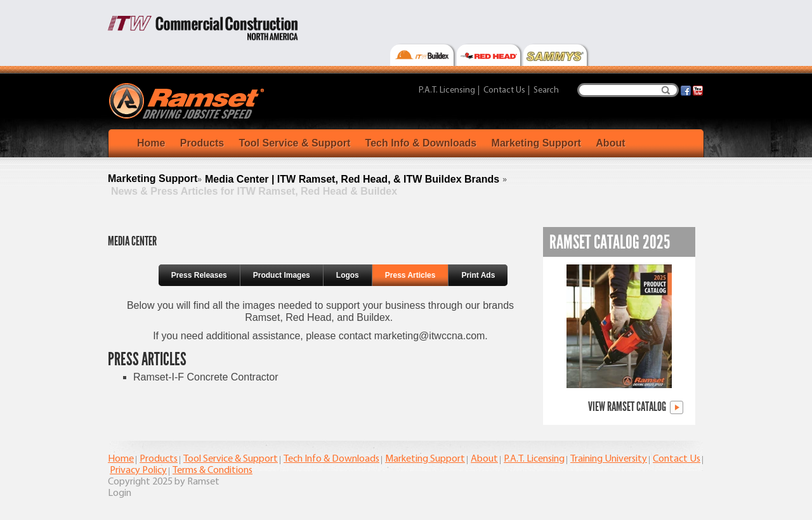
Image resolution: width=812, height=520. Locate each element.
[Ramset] (188, 100)
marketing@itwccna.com (430, 336)
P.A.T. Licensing (447, 90)
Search (666, 90)
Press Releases (199, 275)
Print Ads (478, 275)
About (610, 143)
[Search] (628, 90)
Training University (609, 459)
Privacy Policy (138, 471)
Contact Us (504, 90)
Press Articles (410, 275)
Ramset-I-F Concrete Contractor (206, 377)
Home (151, 143)
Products (202, 143)
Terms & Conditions (213, 471)
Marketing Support (536, 143)
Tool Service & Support (294, 143)
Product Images (282, 275)
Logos (348, 275)
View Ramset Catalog (636, 407)
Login (120, 493)
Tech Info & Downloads (421, 143)
